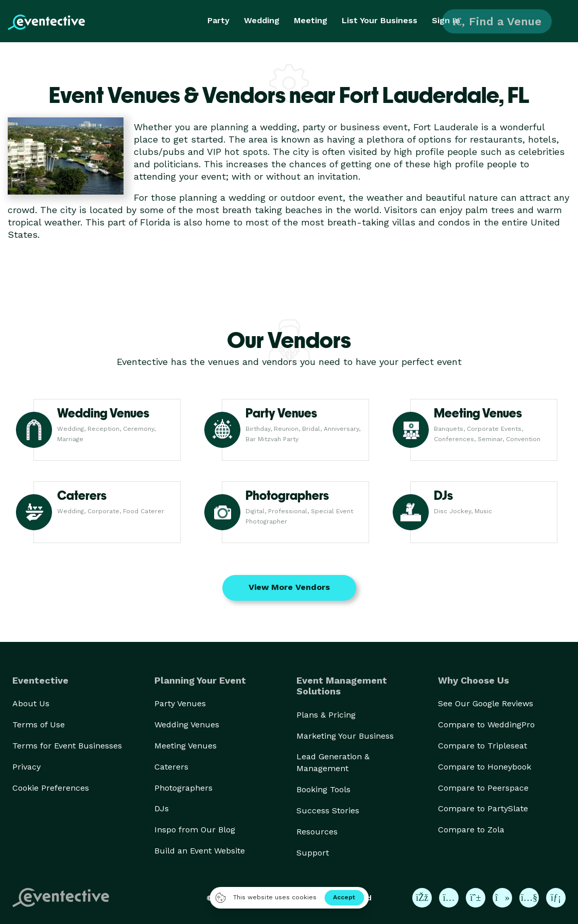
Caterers (171, 767)
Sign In (446, 20)
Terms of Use (39, 725)
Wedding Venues (187, 725)
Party (218, 20)
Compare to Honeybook (485, 767)
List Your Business (380, 20)
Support (313, 853)
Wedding (262, 20)
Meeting (311, 20)
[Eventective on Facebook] (422, 898)
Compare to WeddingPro (486, 725)
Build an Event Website (200, 851)
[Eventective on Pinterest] (476, 898)
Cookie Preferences (51, 788)
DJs (162, 808)
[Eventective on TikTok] (502, 898)
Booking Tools (323, 789)
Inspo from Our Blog (195, 830)
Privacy (27, 767)
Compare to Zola (471, 830)
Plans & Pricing (326, 715)
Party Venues (180, 703)
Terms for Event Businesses (67, 746)
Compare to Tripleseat (483, 746)
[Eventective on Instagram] (449, 898)
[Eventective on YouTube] (529, 898)
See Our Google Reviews (486, 703)
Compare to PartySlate (483, 808)
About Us (31, 703)
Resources (317, 832)
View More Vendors (289, 587)
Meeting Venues (186, 746)
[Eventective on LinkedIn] (556, 898)
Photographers (183, 788)
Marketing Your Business (345, 736)
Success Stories (328, 810)
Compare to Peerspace (483, 788)
